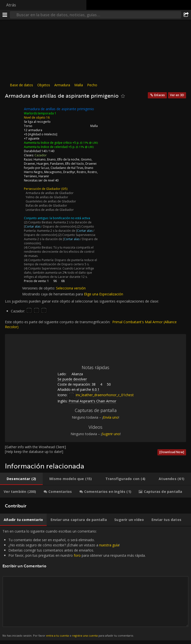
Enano (51, 159)
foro (77, 555)
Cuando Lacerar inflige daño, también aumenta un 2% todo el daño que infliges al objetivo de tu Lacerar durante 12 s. (59, 273)
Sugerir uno (111, 434)
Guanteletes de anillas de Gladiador (51, 201)
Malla (79, 85)
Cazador (41, 155)
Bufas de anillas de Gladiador (46, 206)
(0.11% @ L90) (89, 143)
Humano (40, 159)
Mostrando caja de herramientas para (53, 294)
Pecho (92, 85)
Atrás (11, 5)
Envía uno (111, 417)
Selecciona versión (71, 288)
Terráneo (30, 176)
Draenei (29, 164)
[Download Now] (172, 452)
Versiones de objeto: (39, 288)
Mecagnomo (53, 172)
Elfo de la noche (68, 159)
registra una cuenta (85, 635)
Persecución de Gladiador (42, 189)
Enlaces (160, 95)
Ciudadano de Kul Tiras (67, 168)
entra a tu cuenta (57, 635)
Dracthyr (69, 172)
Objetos (44, 85)
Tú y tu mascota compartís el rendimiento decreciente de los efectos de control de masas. (59, 252)
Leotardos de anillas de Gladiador (50, 210)
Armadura (62, 85)
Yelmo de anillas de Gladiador (47, 197)
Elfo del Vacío (75, 164)
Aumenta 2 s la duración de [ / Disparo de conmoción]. (58, 224)
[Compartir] (186, 15)
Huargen (43, 164)
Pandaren (57, 164)
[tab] (21, 479)
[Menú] (5, 15)
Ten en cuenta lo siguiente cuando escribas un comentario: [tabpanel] (95, 583)
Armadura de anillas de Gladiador (50, 193)
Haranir (44, 176)
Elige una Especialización (104, 294)
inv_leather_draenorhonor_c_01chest (101, 395)
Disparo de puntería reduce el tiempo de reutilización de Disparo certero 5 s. (60, 262)
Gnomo (86, 159)
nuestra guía (109, 545)
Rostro (81, 172)
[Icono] (13, 113)
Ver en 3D (177, 95)
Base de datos (21, 85)
